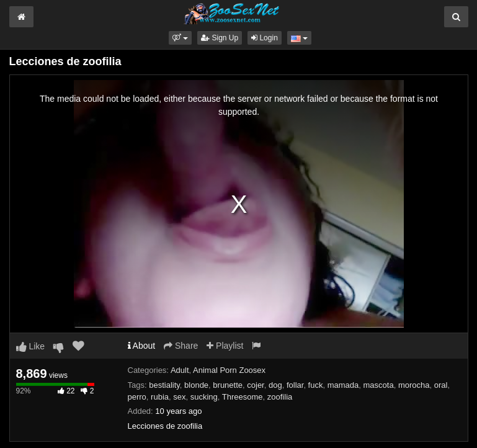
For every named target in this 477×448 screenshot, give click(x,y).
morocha (414, 385)
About (142, 346)
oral (441, 385)
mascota (379, 385)
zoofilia (280, 397)
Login (265, 38)
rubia (160, 397)
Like (31, 346)
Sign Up (220, 38)
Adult (180, 370)
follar (295, 385)
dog (275, 385)
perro (137, 397)
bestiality (164, 385)
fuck (316, 385)
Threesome (243, 397)
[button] (180, 38)
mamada (343, 385)
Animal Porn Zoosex (229, 370)
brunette (228, 385)
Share (181, 346)
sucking (204, 397)
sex (179, 397)
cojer (255, 385)
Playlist (225, 346)
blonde (196, 385)
